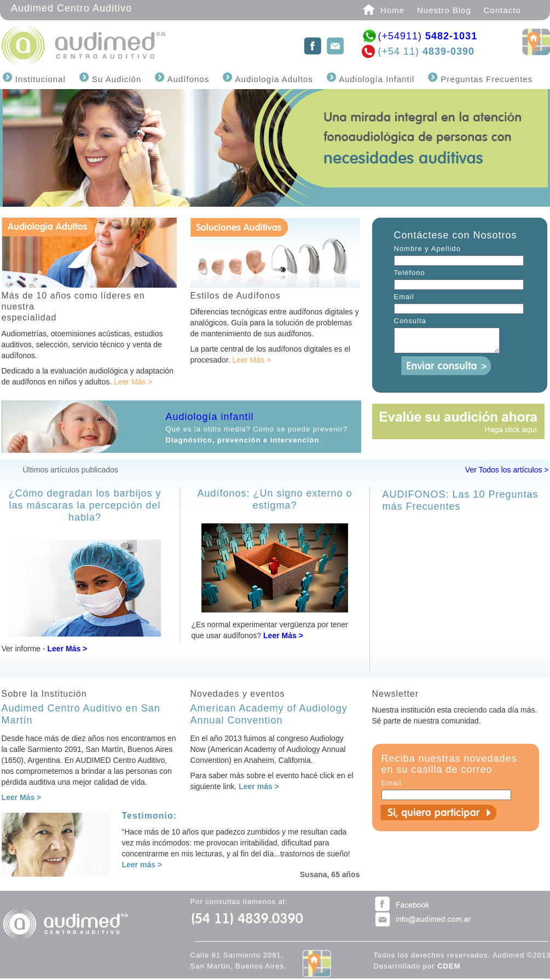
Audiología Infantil (376, 79)
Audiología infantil (210, 417)
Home (392, 10)
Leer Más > (133, 382)
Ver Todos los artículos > (507, 470)
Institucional (39, 79)
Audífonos (187, 79)
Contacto (502, 10)
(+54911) (428, 36)
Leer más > (259, 786)
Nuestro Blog (444, 10)
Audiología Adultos (273, 79)
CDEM (449, 966)
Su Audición (115, 79)
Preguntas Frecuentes (485, 79)
